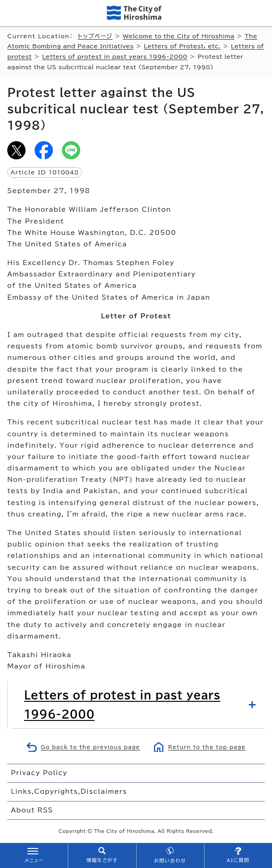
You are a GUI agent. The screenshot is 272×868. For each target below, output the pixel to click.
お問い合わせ (170, 861)
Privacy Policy (39, 773)
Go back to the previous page (91, 747)
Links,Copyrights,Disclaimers (69, 791)
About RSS (32, 810)
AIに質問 (238, 860)
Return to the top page (207, 747)
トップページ (95, 36)
